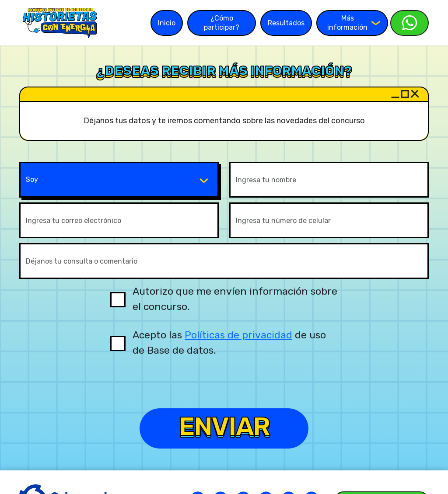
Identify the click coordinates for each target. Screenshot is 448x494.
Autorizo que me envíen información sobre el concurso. (235, 299)
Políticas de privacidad (238, 335)
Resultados (286, 23)
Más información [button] (354, 23)
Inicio (167, 23)
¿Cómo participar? (222, 23)
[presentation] (224, 388)
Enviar (224, 428)
